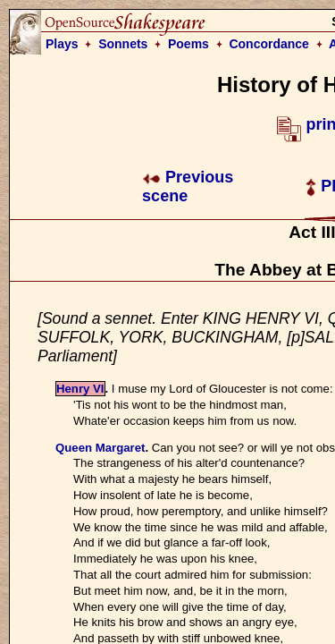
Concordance (268, 44)
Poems (188, 44)
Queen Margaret (100, 448)
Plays (62, 44)
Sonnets (123, 44)
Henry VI (80, 389)
